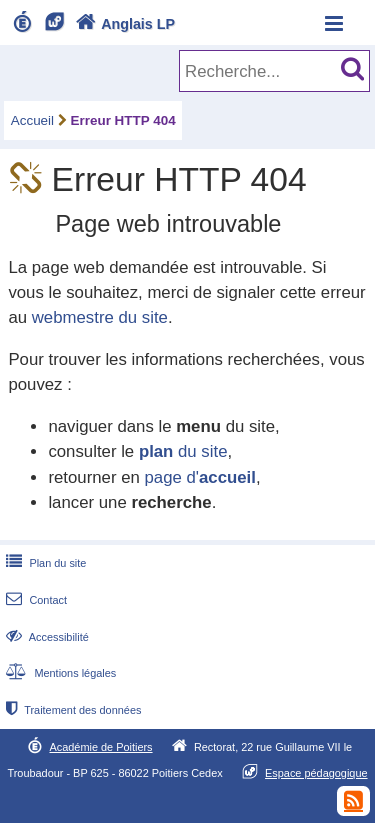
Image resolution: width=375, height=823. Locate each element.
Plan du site (44, 563)
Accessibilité (45, 637)
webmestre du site (100, 317)
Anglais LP (123, 24)
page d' (199, 477)
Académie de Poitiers (100, 747)
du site (183, 451)
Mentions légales (59, 673)
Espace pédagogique (316, 773)
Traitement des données (71, 710)
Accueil (32, 120)
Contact (34, 600)
